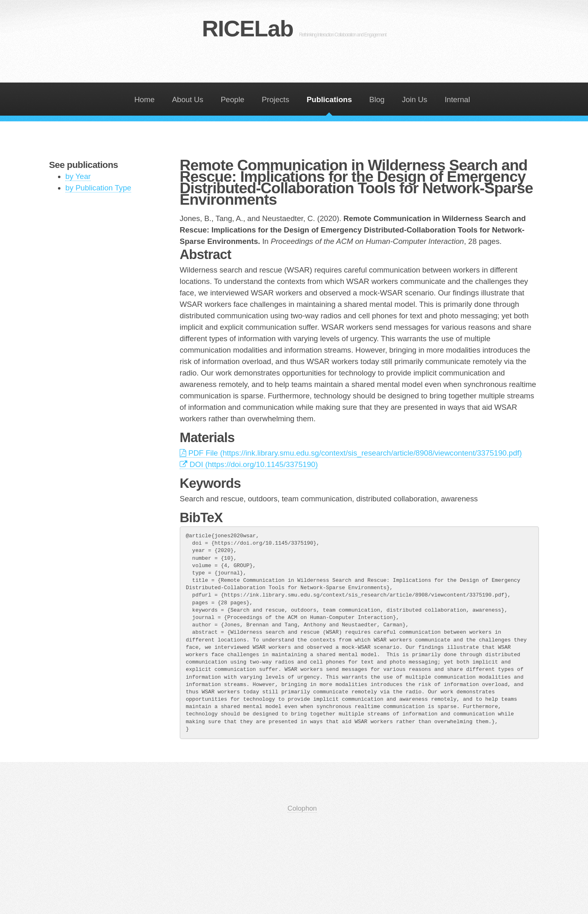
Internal (457, 99)
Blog (377, 99)
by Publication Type (98, 188)
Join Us (414, 99)
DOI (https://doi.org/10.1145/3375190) (249, 464)
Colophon (302, 808)
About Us (188, 99)
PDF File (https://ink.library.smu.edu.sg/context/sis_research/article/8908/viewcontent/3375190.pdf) (351, 453)
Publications (329, 99)
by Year (78, 176)
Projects (275, 99)
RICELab (294, 28)
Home (145, 99)
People (232, 99)
